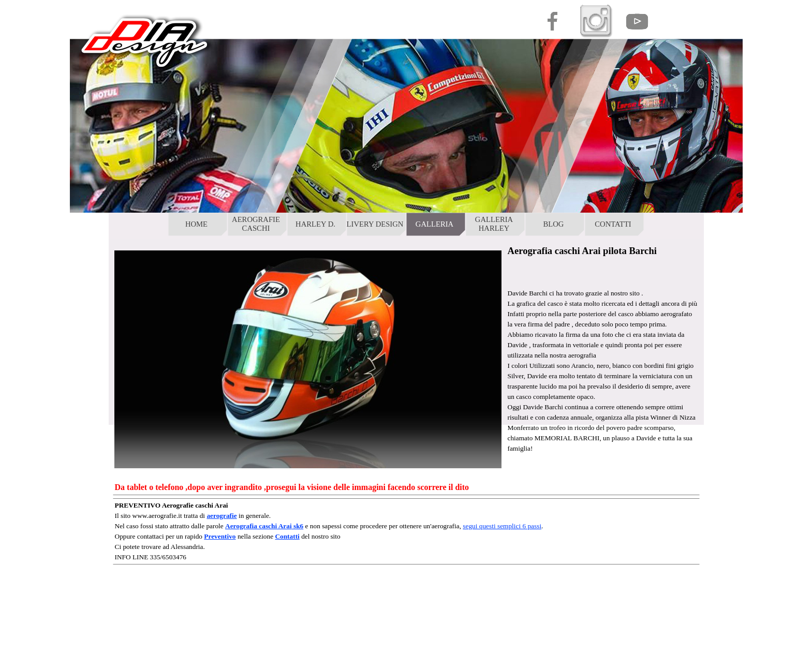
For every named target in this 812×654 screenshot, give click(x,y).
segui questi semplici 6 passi (502, 526)
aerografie (222, 516)
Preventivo (220, 536)
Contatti (287, 536)
